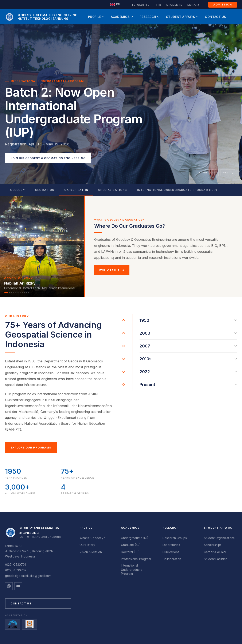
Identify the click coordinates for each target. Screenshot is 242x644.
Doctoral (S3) (130, 552)
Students (174, 5)
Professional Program (136, 559)
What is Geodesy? (92, 538)
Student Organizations (219, 538)
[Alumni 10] (26, 293)
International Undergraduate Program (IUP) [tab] (177, 190)
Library (194, 5)
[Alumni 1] (6, 293)
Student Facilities (216, 559)
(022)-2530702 (16, 570)
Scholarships (213, 545)
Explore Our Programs (31, 447)
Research (149, 17)
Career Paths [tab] (76, 190)
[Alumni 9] (24, 293)
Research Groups (175, 538)
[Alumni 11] (29, 293)
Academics (122, 17)
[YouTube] (18, 586)
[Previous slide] (207, 173)
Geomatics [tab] (44, 190)
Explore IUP (112, 270)
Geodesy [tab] (17, 190)
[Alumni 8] (22, 293)
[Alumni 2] (10, 293)
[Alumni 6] (18, 293)
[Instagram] (9, 586)
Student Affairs (182, 17)
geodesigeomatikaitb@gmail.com (28, 576)
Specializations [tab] (113, 190)
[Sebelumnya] (5, 247)
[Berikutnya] (79, 247)
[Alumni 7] (20, 293)
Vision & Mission (91, 552)
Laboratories (171, 545)
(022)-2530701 (15, 565)
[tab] (189, 179)
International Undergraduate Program (132, 569)
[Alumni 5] (16, 293)
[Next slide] (229, 173)
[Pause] (190, 173)
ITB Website (140, 5)
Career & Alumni (215, 552)
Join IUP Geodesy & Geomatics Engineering (48, 158)
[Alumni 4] (14, 293)
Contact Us (216, 17)
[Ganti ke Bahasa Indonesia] (115, 5)
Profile (96, 17)
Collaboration (172, 559)
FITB (158, 5)
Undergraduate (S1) (135, 538)
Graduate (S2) (131, 545)
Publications (171, 552)
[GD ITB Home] (41, 17)
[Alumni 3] (12, 293)
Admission (223, 4)
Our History (87, 545)
